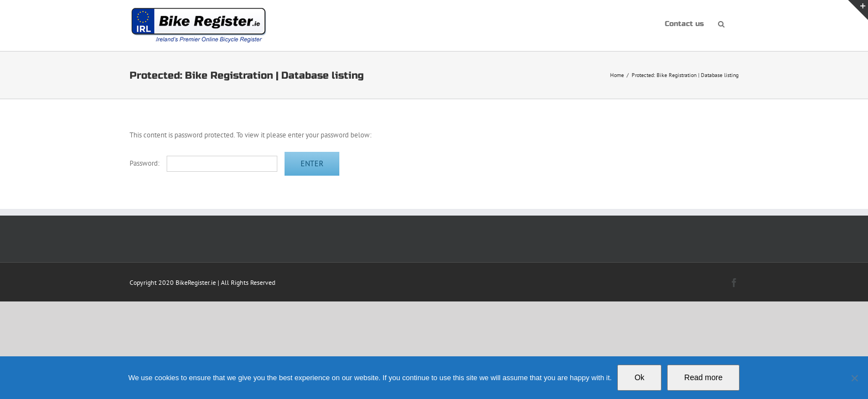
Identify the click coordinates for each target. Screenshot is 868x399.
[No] (854, 378)
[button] (735, 23)
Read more (703, 377)
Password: (203, 163)
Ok (639, 377)
